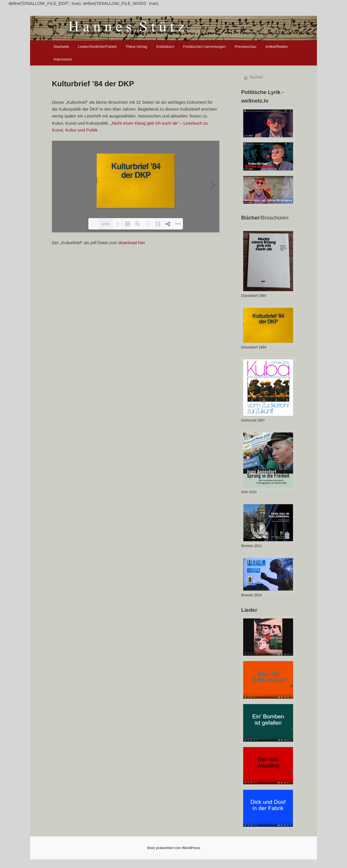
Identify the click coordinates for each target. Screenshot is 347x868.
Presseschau (246, 47)
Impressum (63, 59)
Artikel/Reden (276, 47)
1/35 (105, 224)
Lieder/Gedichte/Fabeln (98, 47)
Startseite (61, 47)
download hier (132, 243)
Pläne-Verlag (137, 47)
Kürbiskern (165, 47)
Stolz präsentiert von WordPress (173, 848)
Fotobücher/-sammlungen (204, 47)
